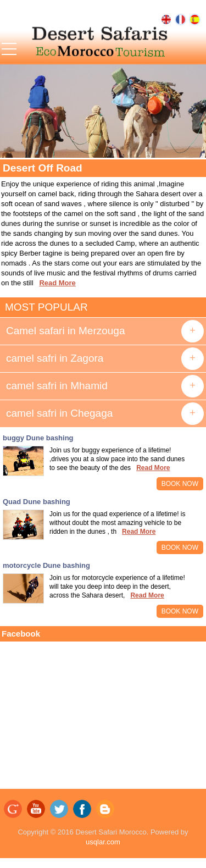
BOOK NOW (180, 484)
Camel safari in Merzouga (65, 331)
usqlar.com (103, 842)
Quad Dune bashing (37, 502)
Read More (57, 283)
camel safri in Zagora (55, 358)
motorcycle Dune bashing (46, 565)
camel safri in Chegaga (59, 413)
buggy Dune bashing (38, 438)
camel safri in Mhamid (57, 386)
